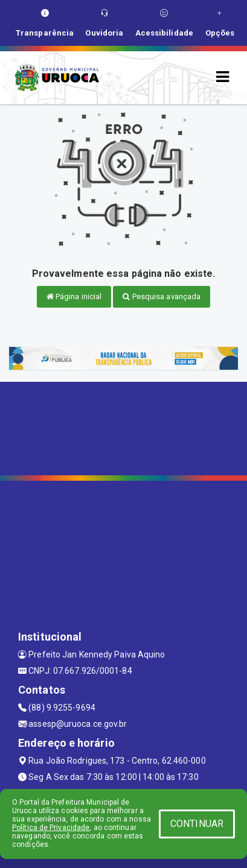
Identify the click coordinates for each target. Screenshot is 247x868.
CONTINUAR (197, 824)
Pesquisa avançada (162, 296)
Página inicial (74, 296)
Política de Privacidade (51, 828)
